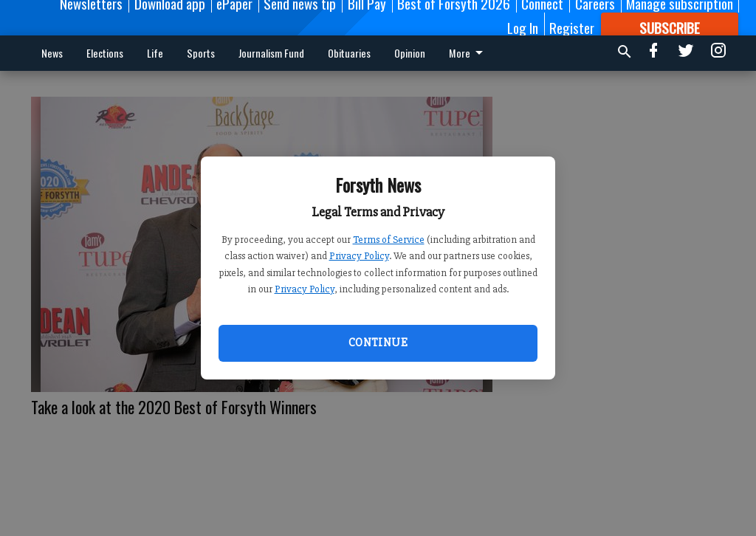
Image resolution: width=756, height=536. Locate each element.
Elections (105, 53)
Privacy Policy (359, 256)
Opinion (410, 53)
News (52, 53)
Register (572, 27)
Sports (201, 53)
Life (155, 53)
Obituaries (349, 53)
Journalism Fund (271, 53)
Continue (378, 343)
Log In (523, 27)
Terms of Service (389, 240)
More (468, 53)
